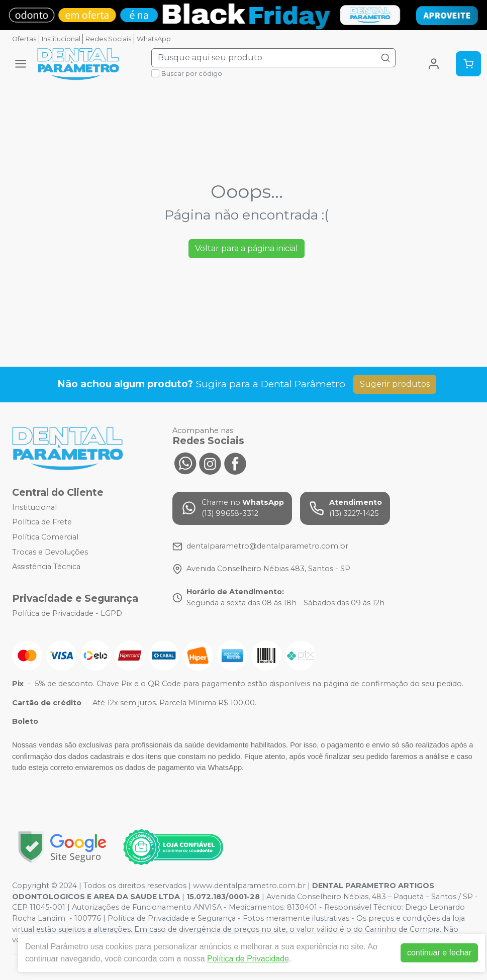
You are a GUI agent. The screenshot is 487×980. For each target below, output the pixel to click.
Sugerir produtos (395, 384)
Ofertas (24, 39)
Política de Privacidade (248, 959)
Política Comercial (45, 537)
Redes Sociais (108, 39)
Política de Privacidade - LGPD (67, 613)
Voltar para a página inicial (247, 248)
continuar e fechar (439, 953)
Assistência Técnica (46, 567)
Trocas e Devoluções (50, 552)
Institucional (61, 39)
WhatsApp (154, 39)
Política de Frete (42, 522)
